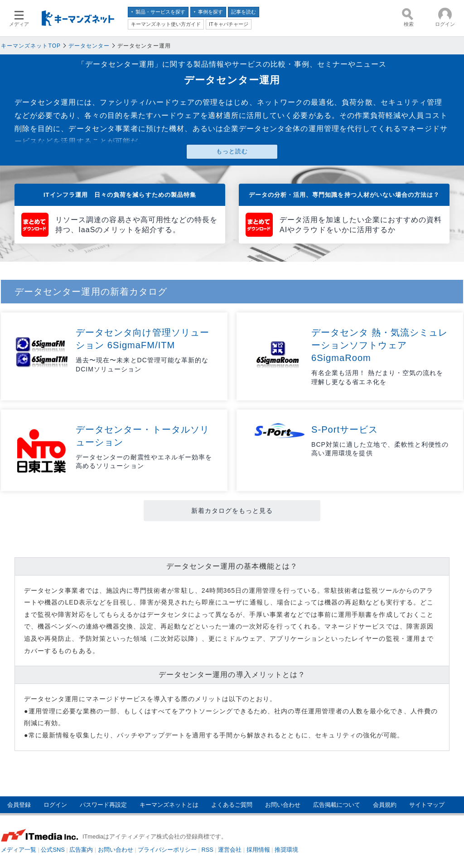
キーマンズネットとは (169, 805)
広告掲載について (337, 805)
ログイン (55, 805)
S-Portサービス (345, 429)
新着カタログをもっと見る (232, 511)
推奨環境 (286, 850)
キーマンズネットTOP (31, 46)
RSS (208, 850)
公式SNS (53, 850)
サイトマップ (427, 805)
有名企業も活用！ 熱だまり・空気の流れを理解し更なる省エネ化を (377, 377)
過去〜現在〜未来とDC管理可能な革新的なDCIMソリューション (142, 365)
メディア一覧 (19, 850)
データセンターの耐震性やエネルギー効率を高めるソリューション (144, 462)
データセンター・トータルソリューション (143, 436)
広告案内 (81, 850)
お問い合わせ (283, 805)
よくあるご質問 (232, 805)
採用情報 (258, 850)
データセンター (89, 46)
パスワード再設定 (103, 805)
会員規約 (385, 805)
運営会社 (230, 850)
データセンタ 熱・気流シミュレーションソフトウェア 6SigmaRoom (380, 345)
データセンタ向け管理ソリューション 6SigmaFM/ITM (143, 339)
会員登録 (19, 805)
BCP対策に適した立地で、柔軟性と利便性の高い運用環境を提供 (380, 449)
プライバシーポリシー (167, 850)
